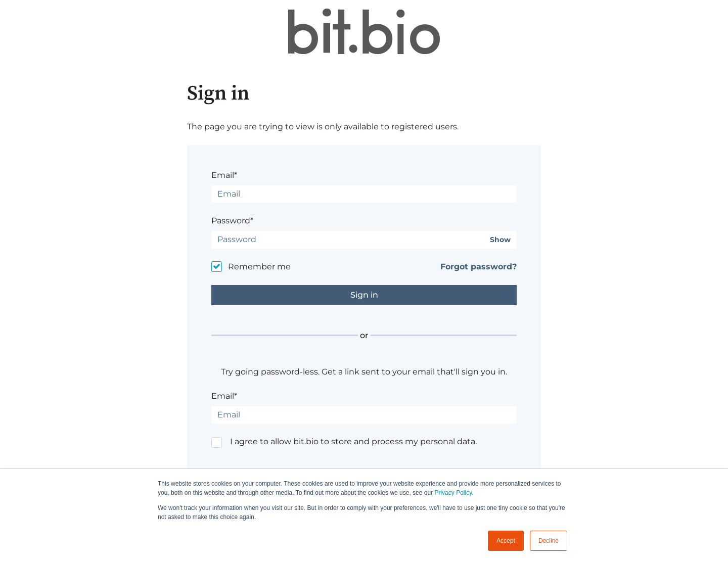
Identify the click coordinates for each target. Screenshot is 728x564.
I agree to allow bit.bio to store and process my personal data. (353, 441)
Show (500, 240)
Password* (232, 221)
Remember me (259, 267)
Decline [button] (549, 541)
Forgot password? (479, 267)
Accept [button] (506, 541)
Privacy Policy (453, 493)
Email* (224, 175)
